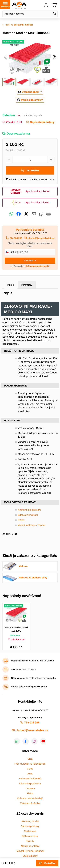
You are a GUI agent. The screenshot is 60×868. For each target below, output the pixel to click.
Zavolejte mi (30, 261)
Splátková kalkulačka (37, 191)
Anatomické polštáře (29, 510)
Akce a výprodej (30, 821)
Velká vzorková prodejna (23, 669)
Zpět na (19, 25)
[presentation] (6, 57)
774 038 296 (16, 238)
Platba (30, 793)
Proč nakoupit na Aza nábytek (30, 764)
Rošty (21, 520)
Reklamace (30, 831)
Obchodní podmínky (30, 784)
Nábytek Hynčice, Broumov (30, 851)
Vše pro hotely (30, 856)
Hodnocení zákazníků (30, 779)
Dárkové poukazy (30, 826)
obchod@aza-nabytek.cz (41, 238)
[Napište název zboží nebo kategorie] (30, 14)
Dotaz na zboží (30, 92)
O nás (30, 774)
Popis (11, 285)
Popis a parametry (32, 100)
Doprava (30, 788)
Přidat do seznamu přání (43, 179)
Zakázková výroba (30, 803)
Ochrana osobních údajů (30, 798)
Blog (30, 759)
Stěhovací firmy (30, 836)
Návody (30, 841)
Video (30, 769)
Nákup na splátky (30, 846)
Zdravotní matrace (28, 515)
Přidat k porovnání (18, 179)
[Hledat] (55, 14)
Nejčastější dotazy (42, 122)
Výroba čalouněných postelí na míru (29, 687)
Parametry (27, 285)
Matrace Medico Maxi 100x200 (16, 629)
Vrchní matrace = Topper (32, 525)
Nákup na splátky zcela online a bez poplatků (33, 678)
